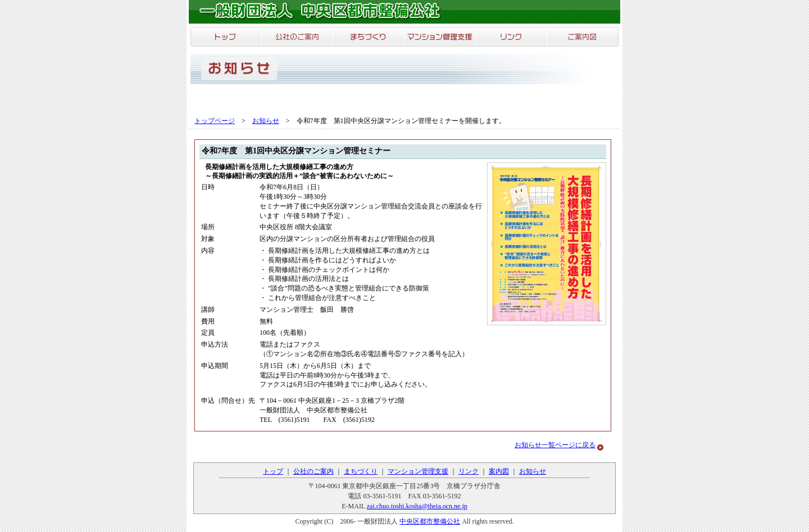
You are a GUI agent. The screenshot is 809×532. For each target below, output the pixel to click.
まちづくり (361, 471)
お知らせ (266, 121)
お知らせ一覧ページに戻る (555, 445)
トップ (273, 471)
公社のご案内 (313, 471)
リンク (469, 471)
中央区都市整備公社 (430, 521)
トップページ (215, 121)
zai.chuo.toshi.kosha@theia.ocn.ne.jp (417, 506)
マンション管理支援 (418, 471)
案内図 (499, 471)
